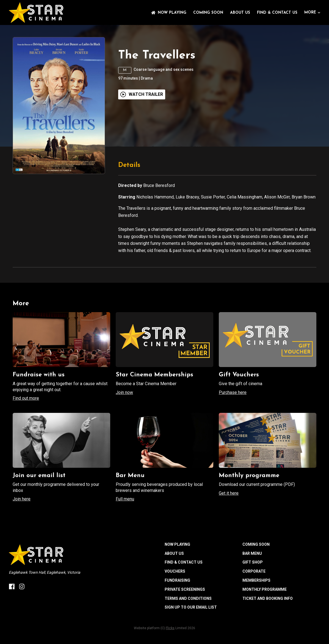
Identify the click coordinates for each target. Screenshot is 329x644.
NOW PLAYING (169, 13)
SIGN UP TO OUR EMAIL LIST (191, 607)
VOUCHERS (175, 571)
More (312, 12)
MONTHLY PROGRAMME (265, 589)
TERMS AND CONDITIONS (188, 598)
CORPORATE (254, 571)
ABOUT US (240, 13)
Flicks (170, 628)
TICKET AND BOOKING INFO (268, 598)
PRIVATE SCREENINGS (185, 589)
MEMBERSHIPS (256, 580)
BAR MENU (252, 553)
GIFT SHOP (253, 562)
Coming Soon (208, 13)
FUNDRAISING (177, 580)
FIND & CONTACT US (277, 13)
